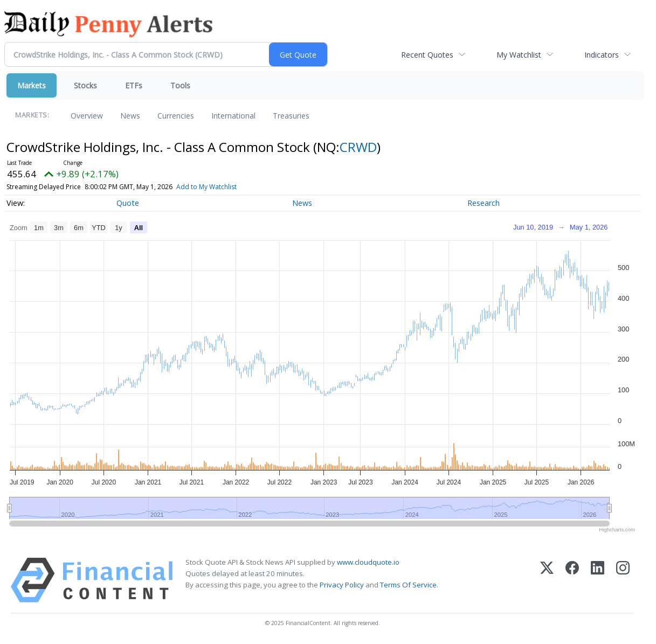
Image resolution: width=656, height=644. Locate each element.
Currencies (176, 116)
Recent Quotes (427, 55)
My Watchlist (519, 55)
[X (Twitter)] (547, 580)
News (130, 116)
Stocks (85, 85)
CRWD (358, 147)
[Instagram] (623, 580)
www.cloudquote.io (368, 562)
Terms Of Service (408, 585)
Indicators (602, 55)
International (233, 116)
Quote (128, 203)
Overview (87, 116)
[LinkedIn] (598, 580)
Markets (32, 85)
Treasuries (291, 116)
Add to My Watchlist (226, 187)
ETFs (134, 85)
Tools (180, 85)
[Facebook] (572, 580)
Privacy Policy (342, 585)
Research (484, 203)
